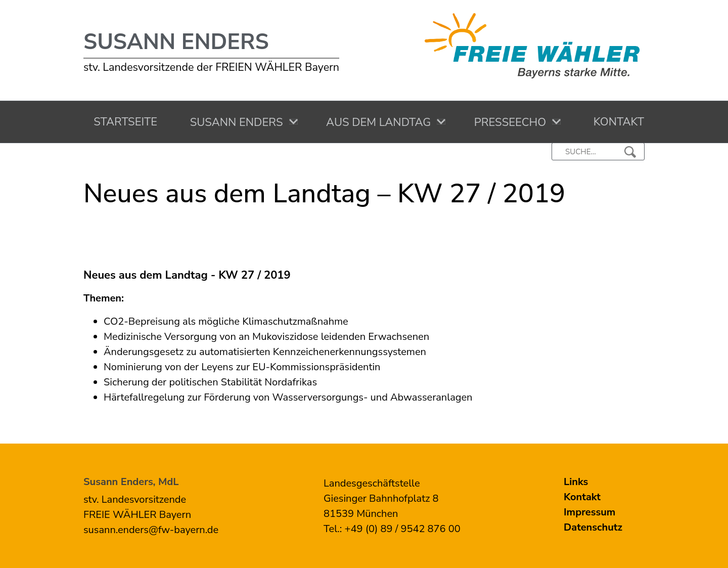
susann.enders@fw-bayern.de (151, 530)
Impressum (589, 512)
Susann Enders (176, 42)
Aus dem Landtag (376, 122)
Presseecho (508, 122)
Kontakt (616, 122)
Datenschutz (593, 527)
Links (576, 482)
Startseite (123, 122)
